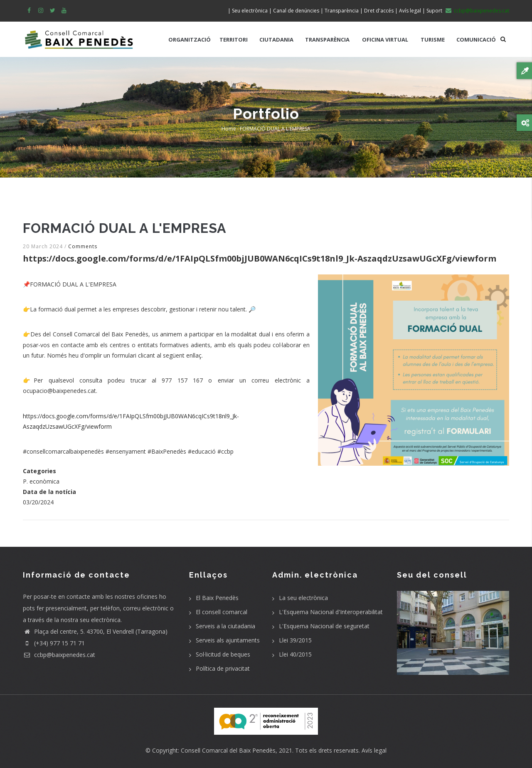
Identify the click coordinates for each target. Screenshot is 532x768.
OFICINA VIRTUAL (385, 40)
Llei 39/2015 (295, 640)
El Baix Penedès (217, 598)
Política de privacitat (223, 668)
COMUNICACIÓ (476, 40)
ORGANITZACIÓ (190, 40)
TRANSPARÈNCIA (327, 40)
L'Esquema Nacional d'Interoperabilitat (331, 612)
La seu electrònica (303, 598)
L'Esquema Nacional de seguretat (324, 626)
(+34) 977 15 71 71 (54, 643)
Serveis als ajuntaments (228, 640)
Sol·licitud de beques (223, 654)
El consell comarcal (222, 612)
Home (229, 129)
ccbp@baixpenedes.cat (59, 655)
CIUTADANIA (276, 40)
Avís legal (374, 750)
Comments (83, 246)
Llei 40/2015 (295, 654)
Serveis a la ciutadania (225, 626)
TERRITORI (234, 40)
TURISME (433, 40)
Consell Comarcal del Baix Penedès (228, 750)
